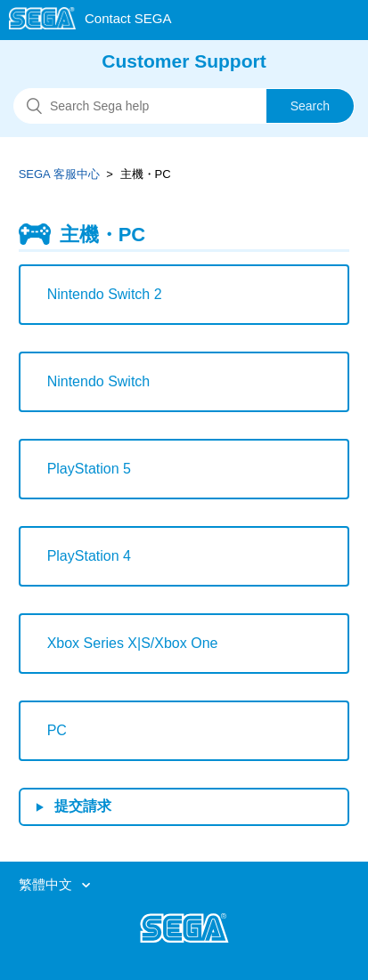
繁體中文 (47, 884)
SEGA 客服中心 (59, 174)
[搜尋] (184, 106)
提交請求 (83, 806)
